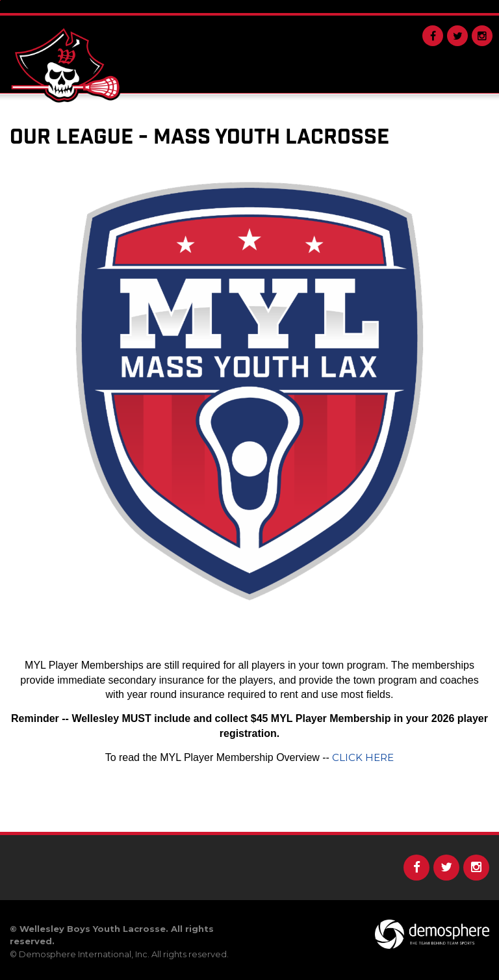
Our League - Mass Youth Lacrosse (199, 137)
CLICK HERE (363, 757)
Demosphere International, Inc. (84, 954)
